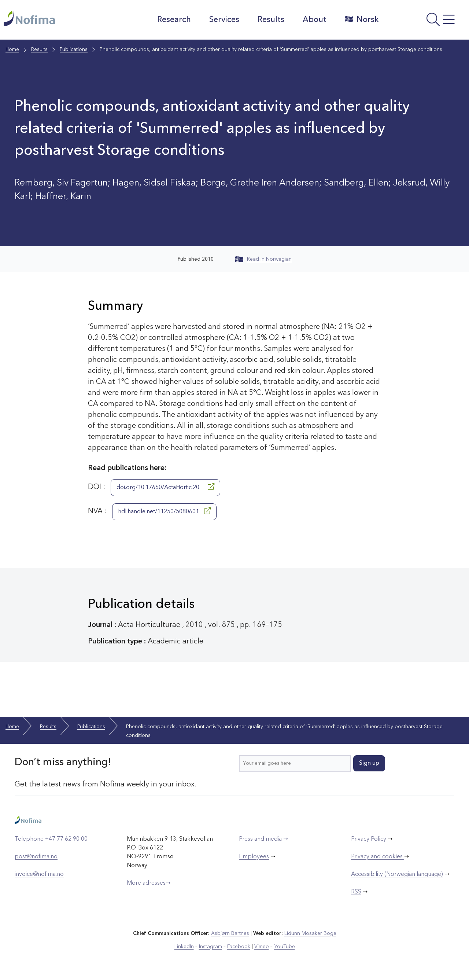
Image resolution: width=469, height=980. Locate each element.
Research (174, 20)
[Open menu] (426, 22)
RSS (356, 892)
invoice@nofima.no (39, 874)
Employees (254, 857)
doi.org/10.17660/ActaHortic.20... (165, 487)
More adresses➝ (149, 883)
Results (271, 20)
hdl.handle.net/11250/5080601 (164, 511)
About (315, 20)
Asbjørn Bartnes (230, 933)
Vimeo (262, 947)
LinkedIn (184, 947)
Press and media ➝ (263, 839)
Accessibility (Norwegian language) (397, 874)
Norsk (362, 19)
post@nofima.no (36, 857)
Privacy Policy (369, 839)
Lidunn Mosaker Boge (310, 933)
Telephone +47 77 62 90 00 (51, 839)
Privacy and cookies (378, 857)
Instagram (211, 947)
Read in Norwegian (263, 259)
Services (224, 20)
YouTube (285, 947)
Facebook (239, 947)
